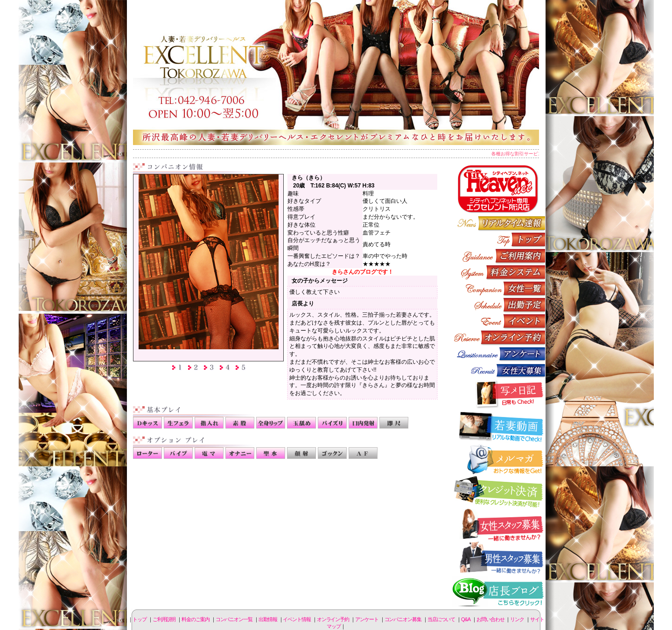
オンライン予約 (498, 337)
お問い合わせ (490, 619)
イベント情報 (498, 321)
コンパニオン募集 (498, 370)
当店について (441, 619)
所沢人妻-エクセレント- (336, 72)
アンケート (498, 354)
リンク (517, 619)
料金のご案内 (498, 272)
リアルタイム (498, 223)
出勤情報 (498, 305)
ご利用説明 (498, 256)
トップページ (498, 239)
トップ (140, 619)
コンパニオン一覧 (498, 288)
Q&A (466, 619)
